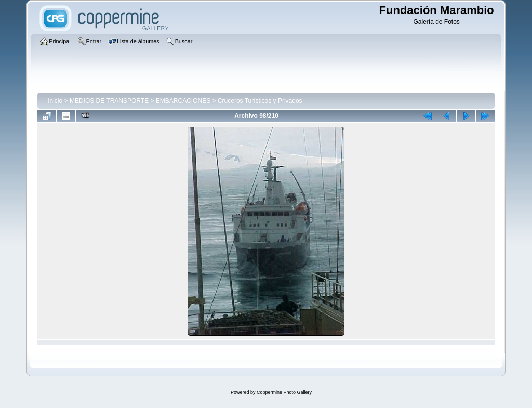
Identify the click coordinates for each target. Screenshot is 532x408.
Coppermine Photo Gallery (284, 392)
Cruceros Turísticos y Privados (260, 101)
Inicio (55, 101)
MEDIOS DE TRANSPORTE (109, 101)
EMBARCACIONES (183, 101)
